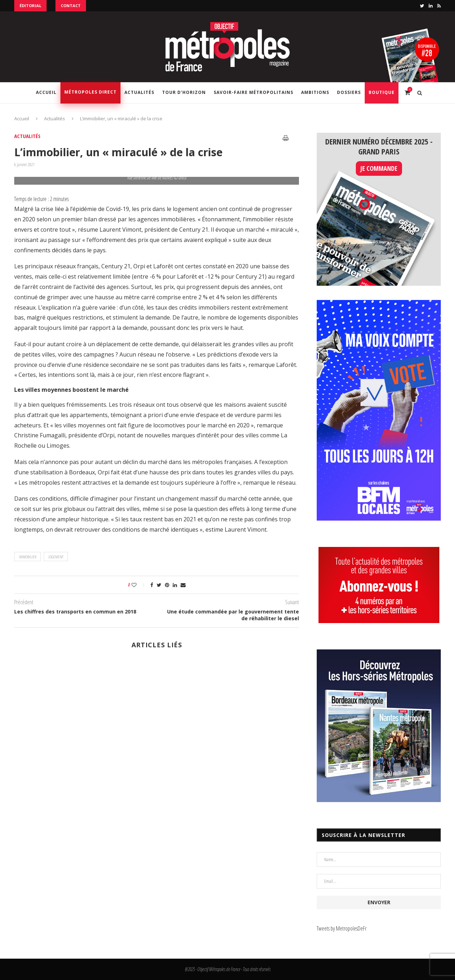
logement (56, 557)
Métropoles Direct (90, 92)
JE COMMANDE (379, 168)
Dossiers (349, 92)
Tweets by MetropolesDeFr (342, 928)
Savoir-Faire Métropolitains (253, 92)
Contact (71, 6)
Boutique (382, 92)
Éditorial (30, 6)
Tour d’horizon (184, 92)
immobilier (28, 557)
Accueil (46, 92)
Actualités (139, 92)
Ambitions (315, 92)
